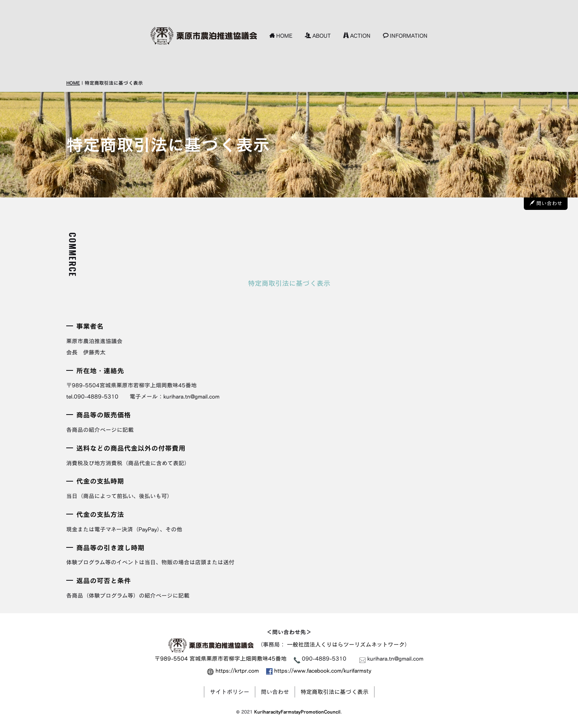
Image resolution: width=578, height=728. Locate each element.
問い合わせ (546, 203)
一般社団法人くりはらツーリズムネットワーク (346, 645)
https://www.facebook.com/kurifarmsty (319, 670)
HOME (281, 36)
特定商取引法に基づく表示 (335, 692)
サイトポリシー (230, 692)
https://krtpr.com (237, 670)
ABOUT (318, 36)
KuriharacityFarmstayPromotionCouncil (297, 712)
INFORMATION (405, 36)
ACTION (357, 36)
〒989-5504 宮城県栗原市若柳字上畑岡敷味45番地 (221, 658)
